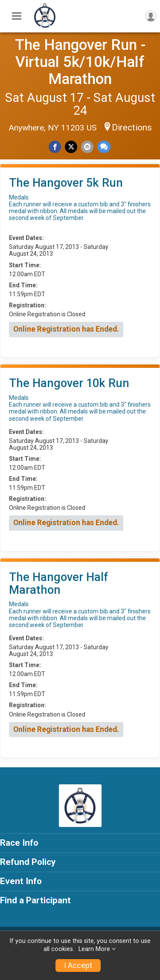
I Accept (78, 966)
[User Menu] (151, 16)
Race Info (19, 843)
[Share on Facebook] (55, 147)
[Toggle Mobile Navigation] (17, 16)
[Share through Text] (104, 147)
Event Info (21, 881)
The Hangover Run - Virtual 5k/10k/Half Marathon (80, 62)
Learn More (94, 949)
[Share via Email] (87, 147)
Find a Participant (35, 900)
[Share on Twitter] (71, 147)
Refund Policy (28, 862)
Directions (132, 127)
